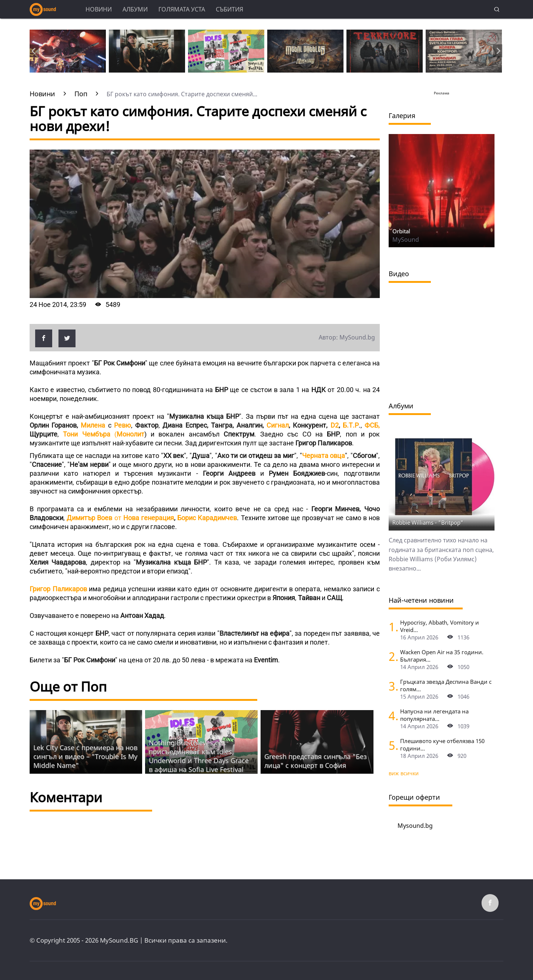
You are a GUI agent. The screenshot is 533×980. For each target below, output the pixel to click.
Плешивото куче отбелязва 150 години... (442, 745)
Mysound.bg (415, 826)
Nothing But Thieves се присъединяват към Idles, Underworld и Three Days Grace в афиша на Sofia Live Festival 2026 (199, 760)
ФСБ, (372, 425)
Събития (229, 9)
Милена (93, 425)
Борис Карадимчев (207, 518)
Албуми (135, 9)
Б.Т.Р (351, 425)
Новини (99, 9)
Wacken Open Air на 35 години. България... (442, 656)
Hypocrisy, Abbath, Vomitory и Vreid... (440, 626)
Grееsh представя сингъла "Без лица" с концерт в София (316, 761)
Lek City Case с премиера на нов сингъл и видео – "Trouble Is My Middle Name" (85, 756)
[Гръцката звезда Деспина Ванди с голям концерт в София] (392, 686)
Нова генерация (149, 518)
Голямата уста (182, 9)
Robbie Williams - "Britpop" (428, 522)
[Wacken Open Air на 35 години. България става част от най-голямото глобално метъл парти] (392, 656)
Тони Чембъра (86, 434)
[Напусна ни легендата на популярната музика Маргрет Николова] (392, 715)
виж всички (404, 773)
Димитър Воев (89, 518)
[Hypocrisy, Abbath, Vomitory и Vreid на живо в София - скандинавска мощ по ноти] (392, 627)
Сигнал (278, 425)
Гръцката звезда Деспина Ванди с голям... (446, 685)
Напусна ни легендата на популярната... (434, 715)
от (118, 518)
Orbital (401, 231)
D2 (335, 425)
